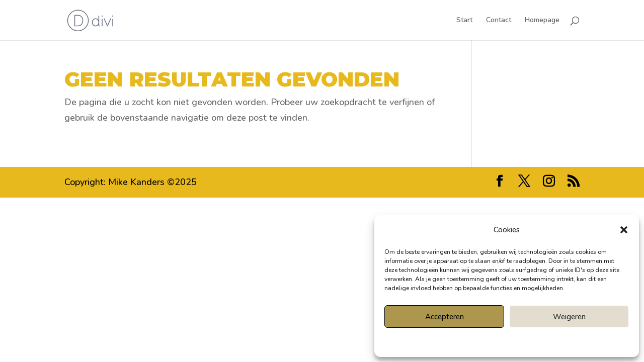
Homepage (542, 21)
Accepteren (445, 317)
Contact (499, 21)
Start (464, 21)
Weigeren (569, 317)
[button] (624, 230)
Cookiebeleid (478, 341)
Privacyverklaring (525, 341)
